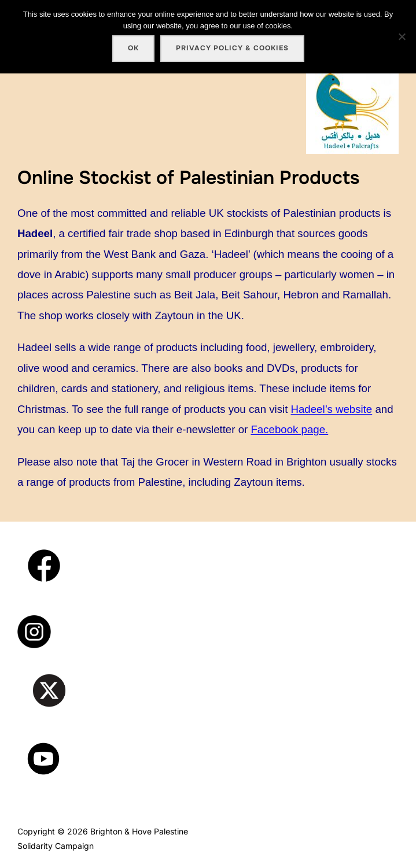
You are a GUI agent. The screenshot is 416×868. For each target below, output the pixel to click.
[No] (402, 36)
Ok (133, 48)
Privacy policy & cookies (232, 48)
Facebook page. (289, 429)
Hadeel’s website (332, 409)
